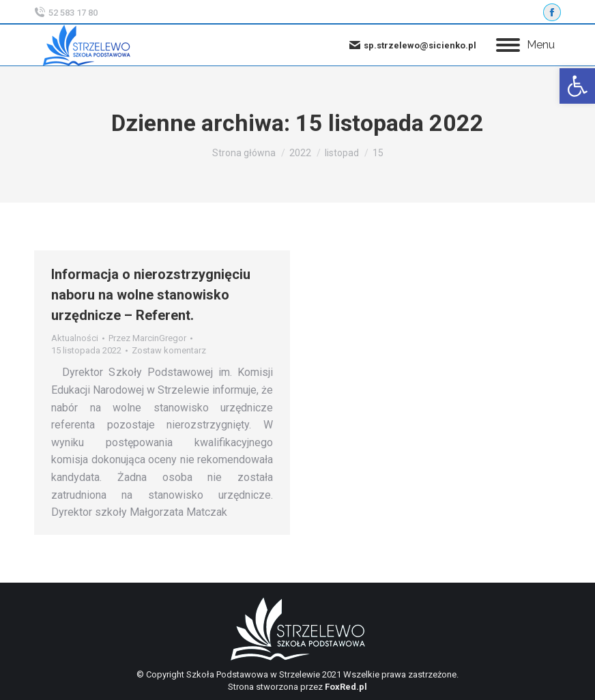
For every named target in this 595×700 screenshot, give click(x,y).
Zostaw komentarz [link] (169, 350)
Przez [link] (147, 338)
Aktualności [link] (75, 338)
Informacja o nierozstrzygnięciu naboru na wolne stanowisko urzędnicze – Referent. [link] (151, 295)
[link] (577, 86)
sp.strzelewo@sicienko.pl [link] (413, 45)
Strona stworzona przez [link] (297, 687)
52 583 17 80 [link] (66, 13)
